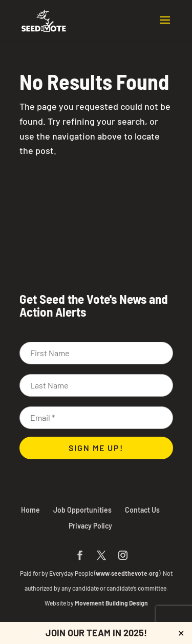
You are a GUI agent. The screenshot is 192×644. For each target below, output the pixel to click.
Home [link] (30, 510)
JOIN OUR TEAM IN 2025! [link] (96, 633)
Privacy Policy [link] (90, 526)
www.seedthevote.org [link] (127, 573)
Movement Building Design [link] (111, 603)
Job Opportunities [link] (82, 510)
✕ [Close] (181, 633)
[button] (165, 27)
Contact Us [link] (142, 510)
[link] (44, 19)
